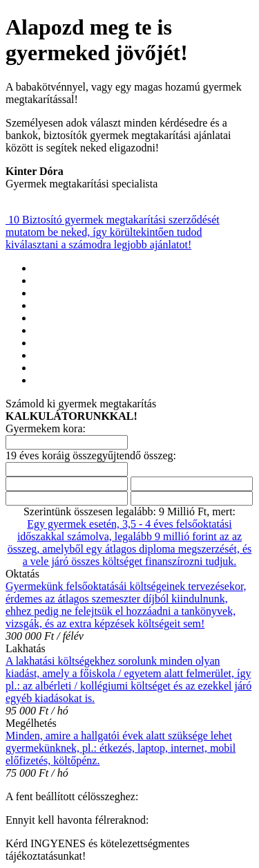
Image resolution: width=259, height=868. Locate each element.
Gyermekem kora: (46, 428)
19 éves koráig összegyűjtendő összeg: (91, 455)
